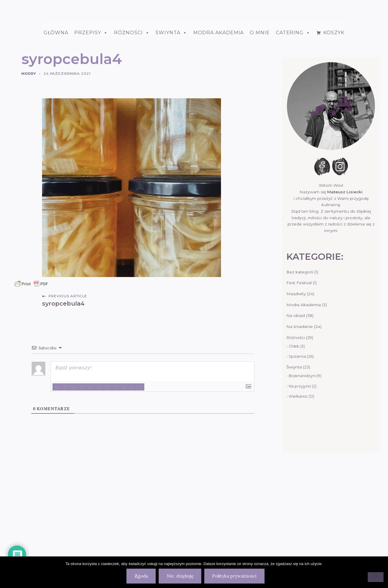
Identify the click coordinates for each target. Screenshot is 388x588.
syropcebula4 (63, 393)
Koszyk (334, 122)
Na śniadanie (300, 416)
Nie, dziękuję (180, 576)
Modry (29, 163)
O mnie (260, 122)
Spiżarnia (297, 446)
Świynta (294, 456)
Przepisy (91, 122)
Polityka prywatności (234, 576)
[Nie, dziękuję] (376, 577)
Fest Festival (299, 372)
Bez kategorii (300, 361)
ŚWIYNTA (171, 122)
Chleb (294, 436)
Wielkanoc (298, 486)
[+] (140, 476)
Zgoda (141, 576)
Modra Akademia (219, 122)
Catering (293, 122)
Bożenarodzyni (302, 465)
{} (131, 476)
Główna (56, 122)
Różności (132, 122)
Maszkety (296, 383)
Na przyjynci (300, 476)
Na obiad (296, 405)
